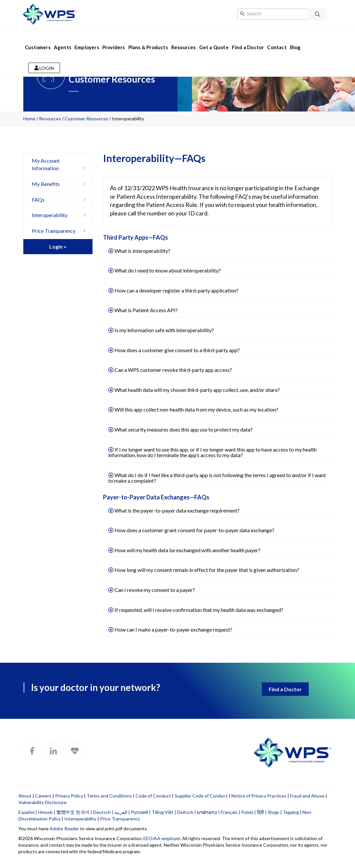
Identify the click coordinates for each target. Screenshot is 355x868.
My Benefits (61, 184)
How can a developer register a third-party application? (173, 290)
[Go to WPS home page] (50, 13)
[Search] (279, 14)
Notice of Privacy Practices (259, 796)
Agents (63, 39)
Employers (87, 39)
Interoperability (61, 215)
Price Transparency (61, 231)
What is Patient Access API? (143, 310)
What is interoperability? (139, 251)
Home (29, 119)
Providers (114, 39)
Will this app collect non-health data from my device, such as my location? (193, 409)
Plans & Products (148, 39)
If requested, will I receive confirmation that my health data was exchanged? (196, 610)
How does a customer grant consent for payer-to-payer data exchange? (191, 530)
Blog (295, 39)
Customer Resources (86, 119)
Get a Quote (214, 39)
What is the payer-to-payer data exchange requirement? (174, 510)
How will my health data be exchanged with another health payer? (184, 550)
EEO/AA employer (162, 838)
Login (44, 60)
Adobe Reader (64, 828)
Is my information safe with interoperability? (161, 330)
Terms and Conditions (109, 796)
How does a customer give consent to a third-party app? (174, 350)
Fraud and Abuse (307, 796)
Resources (184, 39)
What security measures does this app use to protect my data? (180, 429)
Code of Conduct (153, 796)
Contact (277, 39)
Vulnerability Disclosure (42, 802)
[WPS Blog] (75, 751)
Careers (43, 796)
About (25, 796)
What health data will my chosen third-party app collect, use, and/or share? (194, 390)
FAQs (61, 200)
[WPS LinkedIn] (53, 751)
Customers (38, 39)
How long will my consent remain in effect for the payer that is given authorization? (204, 570)
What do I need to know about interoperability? (165, 270)
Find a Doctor (248, 39)
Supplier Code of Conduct (201, 796)
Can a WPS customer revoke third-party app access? (170, 370)
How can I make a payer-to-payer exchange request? (170, 629)
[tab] (218, 251)
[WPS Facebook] (32, 751)
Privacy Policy (69, 796)
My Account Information (61, 165)
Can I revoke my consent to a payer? (152, 590)
